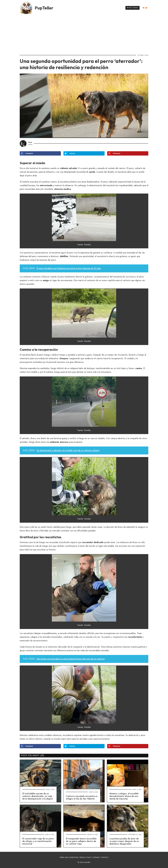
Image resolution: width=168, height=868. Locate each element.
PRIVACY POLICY (86, 857)
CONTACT (105, 857)
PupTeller (44, 8)
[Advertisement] (84, 34)
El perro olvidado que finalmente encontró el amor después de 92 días (69, 268)
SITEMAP (96, 857)
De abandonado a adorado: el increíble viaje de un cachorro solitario (68, 450)
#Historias (132, 8)
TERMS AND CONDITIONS (69, 857)
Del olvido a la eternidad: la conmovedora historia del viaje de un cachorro (71, 659)
